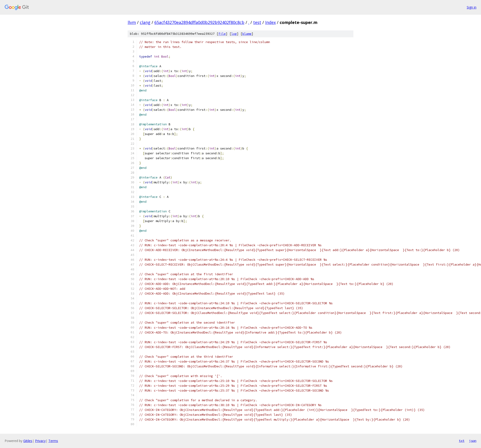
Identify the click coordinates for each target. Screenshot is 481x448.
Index (270, 22)
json (473, 441)
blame (247, 34)
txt (462, 441)
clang (145, 22)
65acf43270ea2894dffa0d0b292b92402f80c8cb (199, 22)
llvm (132, 22)
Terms (53, 441)
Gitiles (28, 441)
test (257, 22)
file (222, 34)
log (234, 34)
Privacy (40, 441)
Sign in (472, 7)
